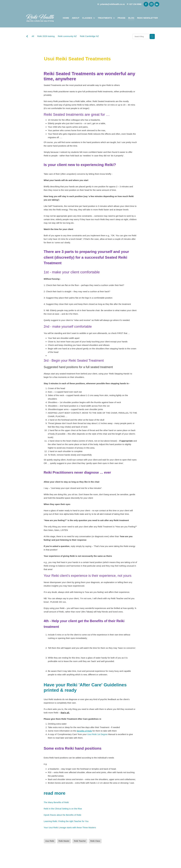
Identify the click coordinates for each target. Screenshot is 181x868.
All (33, 36)
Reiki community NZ (67, 36)
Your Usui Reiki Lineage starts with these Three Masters (70, 827)
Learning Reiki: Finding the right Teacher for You (66, 821)
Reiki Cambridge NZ (89, 36)
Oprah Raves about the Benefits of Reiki (63, 815)
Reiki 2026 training (46, 36)
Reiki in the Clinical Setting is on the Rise (63, 809)
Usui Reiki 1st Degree (97, 734)
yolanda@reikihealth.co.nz (112, 4)
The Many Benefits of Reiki (56, 802)
